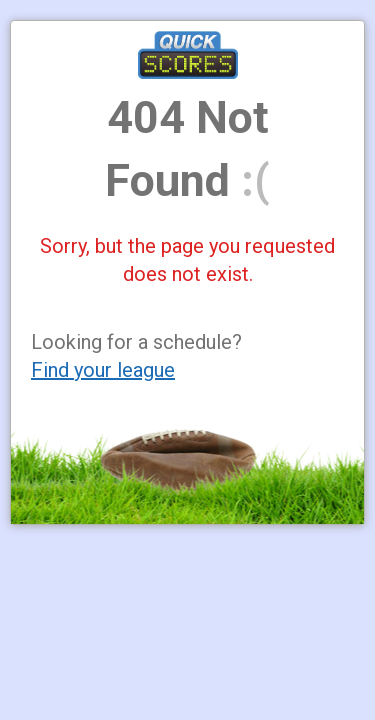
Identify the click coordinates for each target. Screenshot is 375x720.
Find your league (103, 370)
